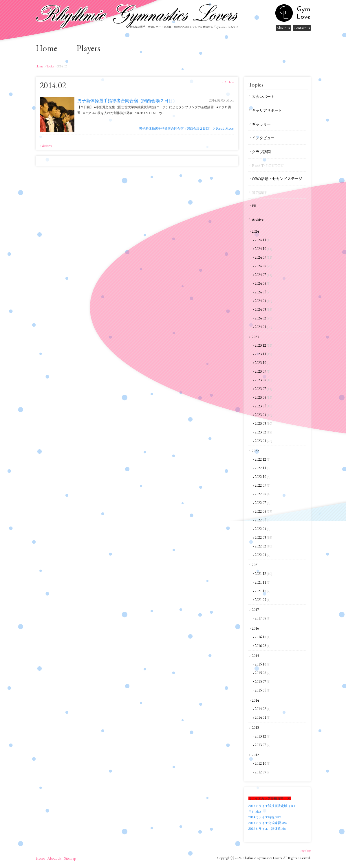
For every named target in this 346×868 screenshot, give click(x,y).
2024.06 (263, 283)
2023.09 (263, 371)
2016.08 (263, 646)
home (46, 48)
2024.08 (263, 266)
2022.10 (263, 477)
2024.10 (263, 249)
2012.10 (263, 763)
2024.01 (263, 327)
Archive (258, 219)
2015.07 (263, 682)
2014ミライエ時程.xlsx (265, 817)
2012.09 (263, 772)
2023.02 (263, 432)
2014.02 (263, 709)
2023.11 (263, 354)
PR (254, 206)
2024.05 (263, 292)
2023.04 (263, 415)
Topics (50, 66)
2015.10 (263, 664)
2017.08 (263, 618)
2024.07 (263, 275)
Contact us (302, 28)
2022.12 (263, 459)
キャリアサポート (267, 110)
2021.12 (263, 574)
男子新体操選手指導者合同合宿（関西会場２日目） (127, 101)
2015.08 (263, 673)
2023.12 (263, 345)
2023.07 (263, 389)
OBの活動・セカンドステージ (277, 179)
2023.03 (263, 423)
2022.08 (263, 494)
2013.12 (263, 736)
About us (283, 28)
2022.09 (263, 485)
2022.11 (263, 468)
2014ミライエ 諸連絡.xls (267, 829)
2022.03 (263, 537)
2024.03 (263, 309)
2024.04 (263, 301)
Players (88, 48)
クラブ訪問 (261, 152)
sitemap (70, 858)
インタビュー (263, 138)
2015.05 (263, 690)
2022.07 (263, 503)
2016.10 (263, 637)
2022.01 (263, 555)
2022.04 (263, 529)
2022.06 (263, 511)
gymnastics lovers (293, 13)
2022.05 (263, 520)
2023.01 (263, 441)
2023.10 (263, 363)
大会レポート (263, 96)
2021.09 (263, 600)
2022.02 (263, 546)
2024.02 (263, 318)
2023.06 (263, 397)
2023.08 (263, 380)
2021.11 (263, 582)
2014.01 (263, 717)
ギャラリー (261, 124)
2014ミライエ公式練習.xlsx (268, 823)
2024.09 (263, 257)
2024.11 (263, 240)
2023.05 (263, 406)
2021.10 (263, 591)
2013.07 (263, 745)
